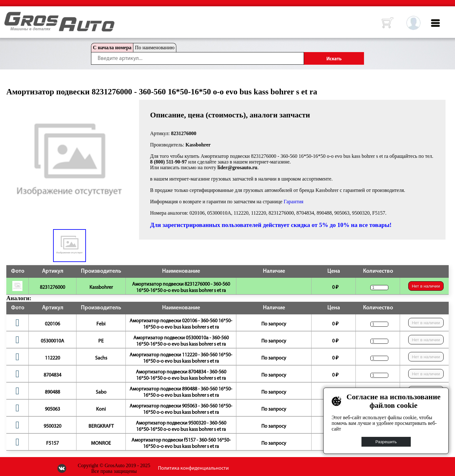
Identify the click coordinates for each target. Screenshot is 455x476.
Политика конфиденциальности (193, 468)
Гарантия (294, 202)
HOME (9, 16)
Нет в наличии (426, 286)
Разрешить (386, 442)
